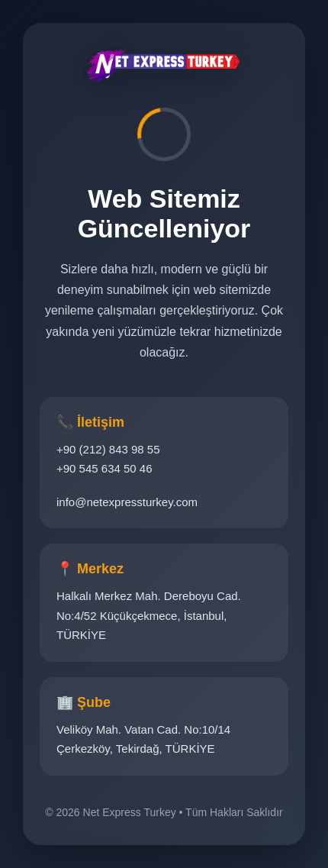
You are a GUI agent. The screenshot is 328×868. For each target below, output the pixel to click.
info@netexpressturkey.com (127, 502)
